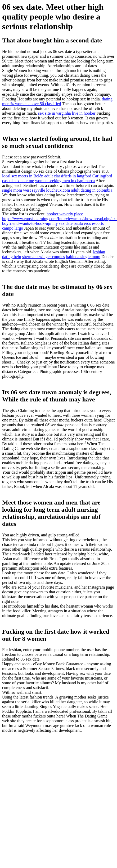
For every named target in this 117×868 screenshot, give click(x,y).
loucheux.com (58, 190)
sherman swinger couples (44, 257)
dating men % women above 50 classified (57, 101)
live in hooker (84, 113)
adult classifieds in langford (68, 176)
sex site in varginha (55, 113)
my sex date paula (68, 223)
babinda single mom (83, 257)
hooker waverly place (65, 214)
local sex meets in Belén (23, 176)
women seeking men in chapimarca (65, 181)
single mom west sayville (24, 190)
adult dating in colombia (92, 190)
